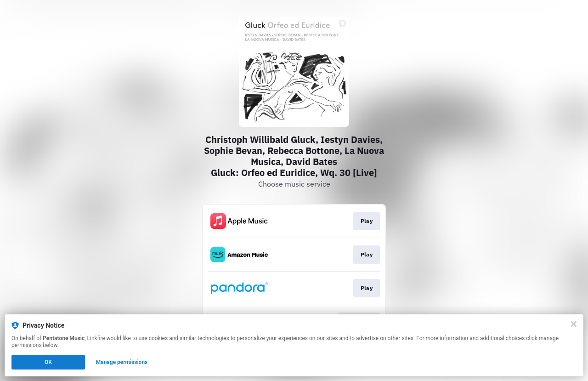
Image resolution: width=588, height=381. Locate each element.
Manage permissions (122, 362)
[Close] (574, 324)
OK (48, 362)
